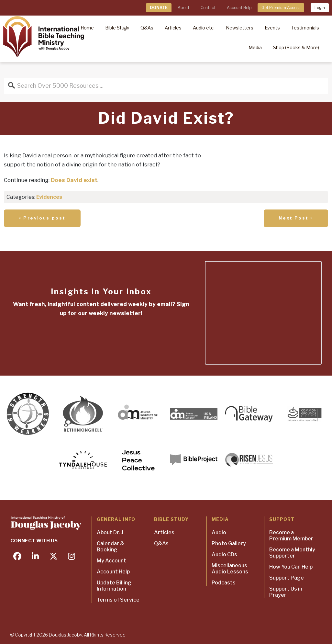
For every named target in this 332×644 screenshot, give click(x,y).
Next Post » (296, 218)
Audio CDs (224, 554)
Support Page (287, 578)
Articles (164, 532)
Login (320, 8)
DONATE (159, 8)
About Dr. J (110, 532)
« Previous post (42, 218)
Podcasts (224, 583)
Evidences (49, 197)
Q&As (161, 543)
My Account (111, 561)
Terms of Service (118, 600)
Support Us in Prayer (286, 592)
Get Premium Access (281, 8)
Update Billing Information (114, 586)
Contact (208, 8)
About (183, 8)
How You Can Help (291, 567)
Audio (219, 532)
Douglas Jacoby (65, 635)
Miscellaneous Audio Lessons (230, 569)
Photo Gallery (229, 543)
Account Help (239, 8)
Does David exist (74, 180)
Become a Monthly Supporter (292, 553)
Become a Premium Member (291, 536)
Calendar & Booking (111, 547)
